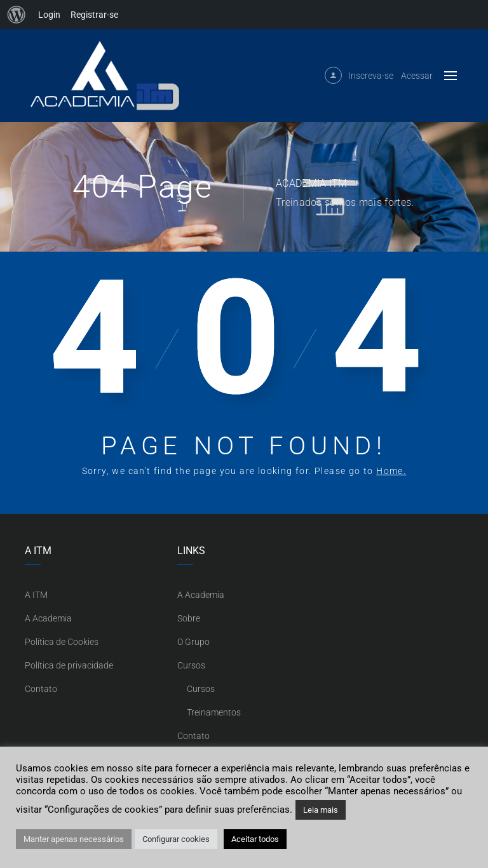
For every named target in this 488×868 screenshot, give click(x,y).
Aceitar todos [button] (255, 839)
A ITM (36, 595)
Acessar (417, 76)
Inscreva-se (371, 76)
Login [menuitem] (49, 15)
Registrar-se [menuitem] (94, 15)
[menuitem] (17, 15)
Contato (41, 689)
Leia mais (321, 810)
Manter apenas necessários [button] (74, 839)
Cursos (191, 665)
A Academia (48, 618)
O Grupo (193, 642)
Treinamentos (214, 712)
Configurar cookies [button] (176, 839)
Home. (391, 471)
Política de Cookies (62, 642)
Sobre (189, 618)
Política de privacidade (69, 665)
